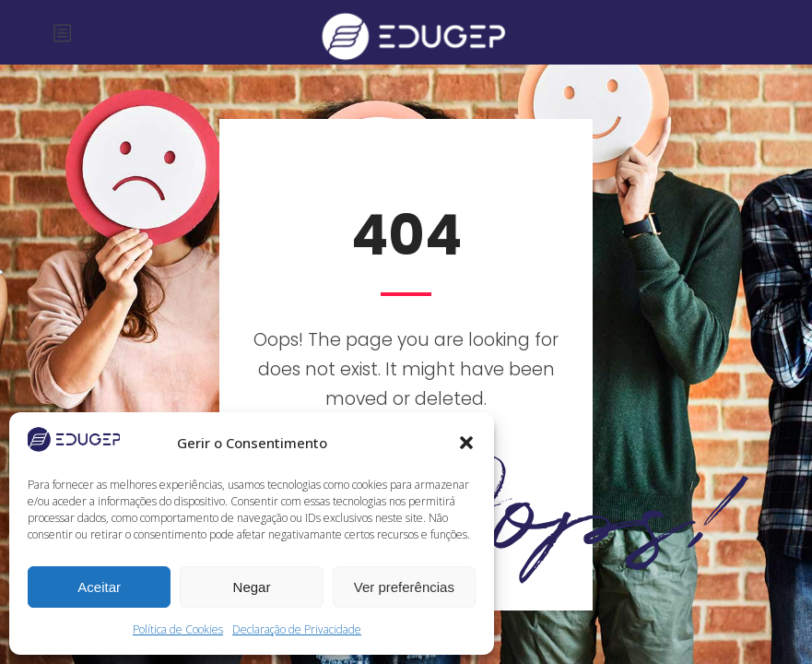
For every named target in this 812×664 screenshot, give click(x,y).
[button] (466, 443)
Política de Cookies (178, 629)
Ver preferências (404, 587)
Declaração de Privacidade (297, 629)
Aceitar (99, 587)
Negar (252, 587)
